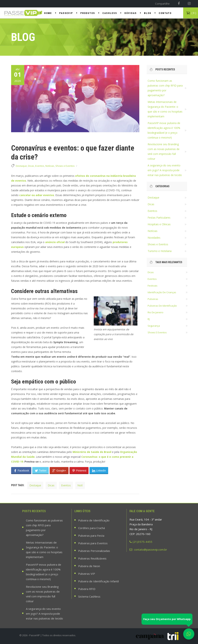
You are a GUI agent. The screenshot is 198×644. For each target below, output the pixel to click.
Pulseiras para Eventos (93, 543)
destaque (35, 485)
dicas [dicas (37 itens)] (151, 272)
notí (80, 485)
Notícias (50, 166)
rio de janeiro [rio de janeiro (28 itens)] (155, 312)
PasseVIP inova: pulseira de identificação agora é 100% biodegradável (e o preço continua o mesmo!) (44, 572)
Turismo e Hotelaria (160, 251)
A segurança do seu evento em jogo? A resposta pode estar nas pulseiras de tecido (165, 170)
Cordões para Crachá (91, 528)
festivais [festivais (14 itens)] (153, 286)
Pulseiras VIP (87, 574)
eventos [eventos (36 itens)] (152, 279)
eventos (66, 485)
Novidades (154, 238)
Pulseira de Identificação (94, 520)
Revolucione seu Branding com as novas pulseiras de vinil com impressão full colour (43, 594)
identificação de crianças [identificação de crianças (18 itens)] (162, 292)
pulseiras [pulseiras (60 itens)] (153, 299)
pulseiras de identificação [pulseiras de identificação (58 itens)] (162, 306)
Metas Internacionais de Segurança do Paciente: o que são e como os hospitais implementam (44, 550)
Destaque (21, 166)
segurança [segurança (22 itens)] (154, 326)
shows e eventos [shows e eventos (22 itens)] (157, 332)
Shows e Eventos (65, 166)
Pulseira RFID (87, 589)
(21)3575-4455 (141, 542)
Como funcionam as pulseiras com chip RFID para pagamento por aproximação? (44, 528)
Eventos (40, 166)
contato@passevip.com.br (148, 549)
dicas (51, 485)
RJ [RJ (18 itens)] (149, 319)
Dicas (31, 166)
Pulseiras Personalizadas (94, 551)
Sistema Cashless (89, 596)
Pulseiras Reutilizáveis (92, 558)
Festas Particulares (159, 218)
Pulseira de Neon (89, 566)
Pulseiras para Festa (91, 536)
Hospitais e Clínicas (159, 224)
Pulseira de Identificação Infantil (98, 581)
